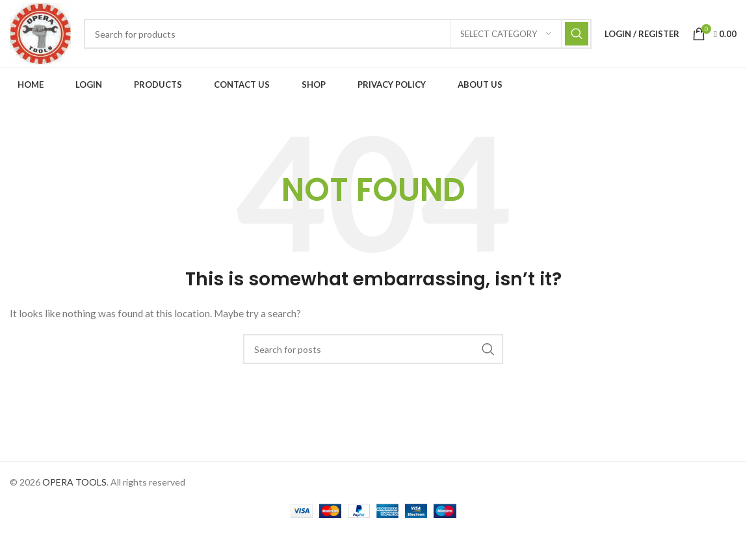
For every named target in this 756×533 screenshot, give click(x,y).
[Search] (338, 34)
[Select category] (506, 34)
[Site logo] (40, 33)
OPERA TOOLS (74, 482)
